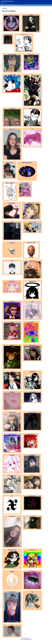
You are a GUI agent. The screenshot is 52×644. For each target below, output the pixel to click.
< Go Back (4, 8)
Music (13, 5)
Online (10, 5)
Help (26, 638)
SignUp (2, 3)
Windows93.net (29, 639)
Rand (7, 5)
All (4, 5)
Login (6, 3)
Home (2, 5)
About (24, 638)
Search (16, 5)
